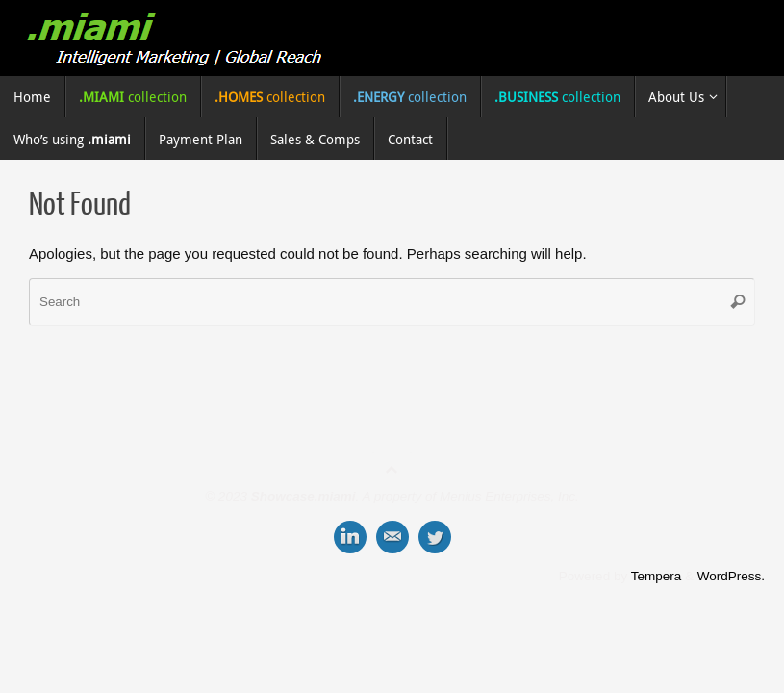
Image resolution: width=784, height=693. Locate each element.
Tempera (657, 576)
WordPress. (731, 576)
